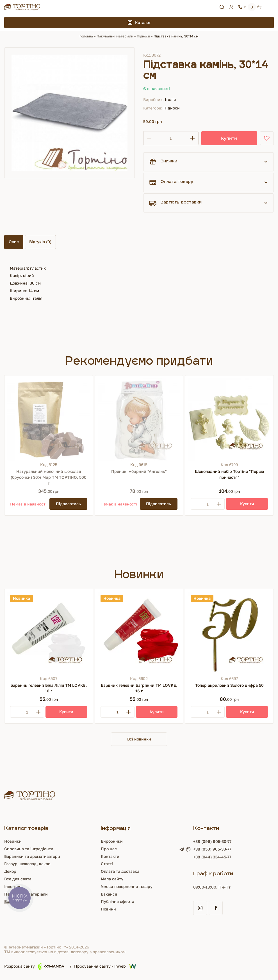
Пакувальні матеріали (115, 36)
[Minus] (197, 504)
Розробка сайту (34, 967)
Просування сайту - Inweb (105, 967)
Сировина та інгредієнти (29, 849)
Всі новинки (139, 739)
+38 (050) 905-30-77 (212, 850)
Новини (108, 909)
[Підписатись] (68, 504)
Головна (86, 36)
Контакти (110, 857)
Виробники (112, 842)
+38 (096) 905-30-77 (212, 842)
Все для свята (18, 879)
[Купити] (247, 504)
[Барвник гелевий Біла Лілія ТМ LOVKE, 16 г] (49, 633)
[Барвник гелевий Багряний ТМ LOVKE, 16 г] (139, 633)
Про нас (109, 849)
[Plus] (219, 504)
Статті (107, 864)
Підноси (143, 36)
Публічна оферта (118, 902)
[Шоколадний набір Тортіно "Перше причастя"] (229, 420)
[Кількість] (171, 138)
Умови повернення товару (127, 887)
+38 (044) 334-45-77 (212, 857)
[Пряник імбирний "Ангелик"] (139, 420)
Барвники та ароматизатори (32, 857)
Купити (229, 138)
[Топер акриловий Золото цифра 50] (229, 633)
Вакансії (109, 895)
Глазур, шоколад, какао (27, 864)
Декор (10, 872)
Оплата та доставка (120, 872)
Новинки (13, 842)
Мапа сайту (112, 879)
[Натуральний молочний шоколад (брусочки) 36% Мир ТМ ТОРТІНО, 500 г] (49, 420)
